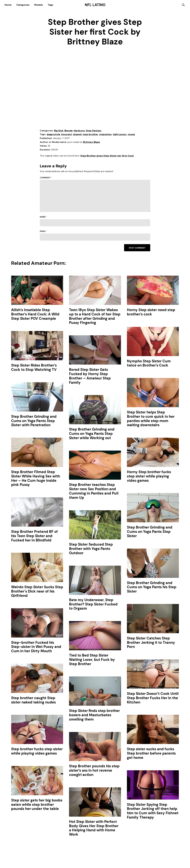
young (131, 135)
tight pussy (120, 135)
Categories (23, 5)
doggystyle (53, 135)
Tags (50, 5)
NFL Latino (95, 5)
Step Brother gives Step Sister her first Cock (107, 156)
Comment (46, 178)
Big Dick (59, 131)
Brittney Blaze (92, 142)
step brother (90, 135)
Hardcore (79, 131)
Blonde (69, 131)
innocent (66, 135)
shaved (77, 135)
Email (43, 231)
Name (43, 217)
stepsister (105, 135)
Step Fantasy (94, 131)
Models (39, 5)
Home (8, 5)
